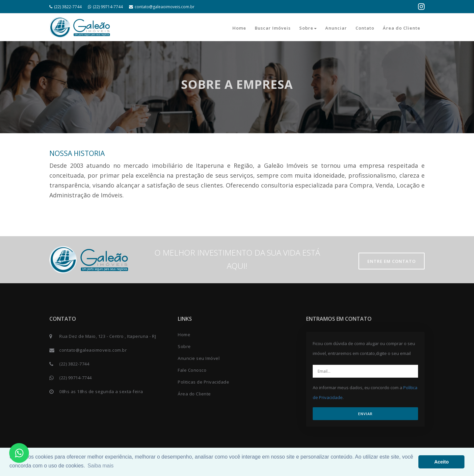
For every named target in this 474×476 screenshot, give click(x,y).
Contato (365, 28)
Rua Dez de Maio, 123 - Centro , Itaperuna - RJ (108, 336)
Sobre (308, 28)
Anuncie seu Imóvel (199, 358)
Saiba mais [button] (101, 466)
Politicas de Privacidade (203, 382)
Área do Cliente (402, 28)
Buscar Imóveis (273, 28)
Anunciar (336, 28)
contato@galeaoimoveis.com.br (162, 7)
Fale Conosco (192, 370)
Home (239, 28)
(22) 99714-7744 (105, 7)
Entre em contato (392, 261)
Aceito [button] (441, 462)
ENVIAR (365, 414)
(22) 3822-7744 (66, 7)
